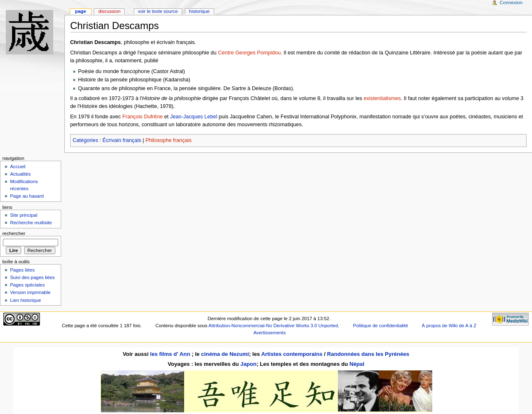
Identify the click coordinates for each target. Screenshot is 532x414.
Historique (199, 11)
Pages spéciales (27, 285)
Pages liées (22, 270)
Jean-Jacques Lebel (194, 117)
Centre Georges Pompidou (249, 53)
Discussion (109, 11)
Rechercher (14, 233)
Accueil (18, 167)
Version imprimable (30, 292)
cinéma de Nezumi (225, 354)
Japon (248, 364)
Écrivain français (122, 140)
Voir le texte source (158, 11)
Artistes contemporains (292, 354)
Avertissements (270, 333)
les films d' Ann (171, 354)
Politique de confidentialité (381, 326)
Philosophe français (169, 140)
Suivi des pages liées (32, 277)
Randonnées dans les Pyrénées (368, 354)
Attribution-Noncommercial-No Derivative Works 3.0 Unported (273, 326)
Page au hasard (27, 196)
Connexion (511, 2)
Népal (357, 364)
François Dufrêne (142, 117)
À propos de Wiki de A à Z (449, 326)
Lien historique (26, 300)
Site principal (24, 215)
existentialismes (382, 98)
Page (80, 11)
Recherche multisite (31, 223)
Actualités (20, 174)
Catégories (85, 140)
